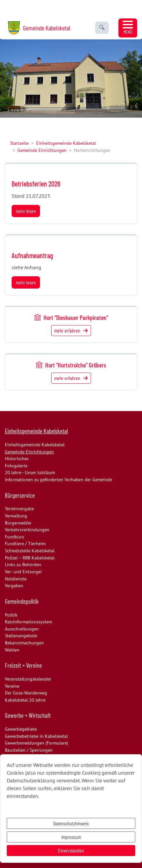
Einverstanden (71, 850)
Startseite (19, 143)
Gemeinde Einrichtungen (42, 150)
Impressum (71, 837)
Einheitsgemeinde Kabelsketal (66, 143)
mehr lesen (26, 211)
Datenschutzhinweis (71, 823)
